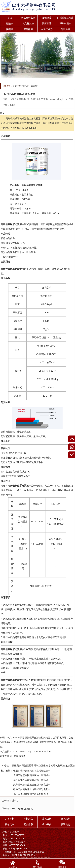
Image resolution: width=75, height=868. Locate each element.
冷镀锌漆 (47, 18)
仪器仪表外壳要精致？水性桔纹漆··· (32, 771)
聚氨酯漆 (28, 29)
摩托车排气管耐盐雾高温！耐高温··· (32, 780)
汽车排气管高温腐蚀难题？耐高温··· (32, 785)
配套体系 (28, 824)
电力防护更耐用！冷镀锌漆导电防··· (32, 789)
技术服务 (65, 818)
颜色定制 (10, 824)
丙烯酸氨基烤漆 (65, 18)
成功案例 (47, 824)
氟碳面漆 (70, 765)
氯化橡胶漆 (28, 23)
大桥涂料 (10, 818)
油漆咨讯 (47, 818)
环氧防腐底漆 (41, 765)
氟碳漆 (10, 29)
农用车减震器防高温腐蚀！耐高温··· (32, 775)
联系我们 (65, 824)
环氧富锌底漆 (28, 18)
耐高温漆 (65, 29)
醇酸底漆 (16, 765)
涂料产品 (24, 86)
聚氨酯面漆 (28, 765)
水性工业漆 (47, 29)
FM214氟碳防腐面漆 (22, 809)
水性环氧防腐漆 (57, 765)
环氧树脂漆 (65, 23)
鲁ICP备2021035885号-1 (20, 855)
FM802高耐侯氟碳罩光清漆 (27, 737)
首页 (10, 18)
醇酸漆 (10, 23)
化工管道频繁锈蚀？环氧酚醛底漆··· (32, 794)
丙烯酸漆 (47, 23)
